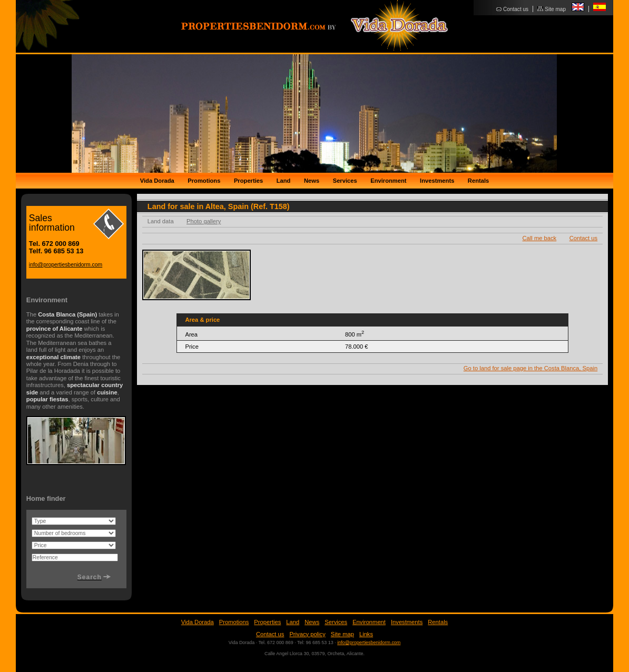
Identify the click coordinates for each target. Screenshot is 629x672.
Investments (437, 181)
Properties (248, 181)
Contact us (516, 9)
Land (284, 181)
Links (366, 634)
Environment (388, 181)
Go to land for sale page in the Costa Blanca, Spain (530, 368)
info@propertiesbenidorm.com (66, 265)
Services (345, 181)
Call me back (540, 238)
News (312, 181)
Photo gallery (204, 221)
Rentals (478, 181)
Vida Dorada (157, 181)
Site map (555, 9)
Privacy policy (307, 634)
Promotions (204, 181)
